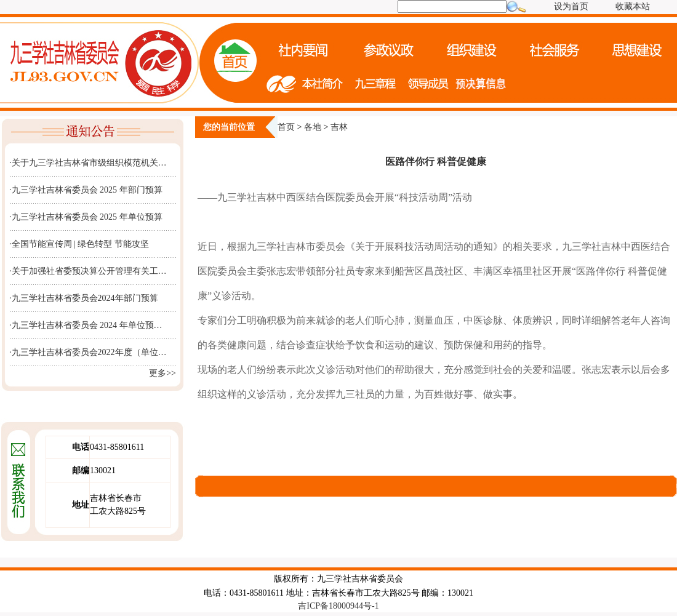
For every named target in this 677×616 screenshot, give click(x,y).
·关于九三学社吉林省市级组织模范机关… (88, 163)
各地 (313, 127)
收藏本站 (633, 6)
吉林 (339, 127)
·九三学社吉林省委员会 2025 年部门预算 (86, 190)
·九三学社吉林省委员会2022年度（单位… (88, 352)
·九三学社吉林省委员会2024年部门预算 (84, 298)
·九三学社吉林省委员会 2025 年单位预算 (86, 217)
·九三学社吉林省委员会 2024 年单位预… (86, 325)
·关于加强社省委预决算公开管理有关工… (88, 271)
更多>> (162, 373)
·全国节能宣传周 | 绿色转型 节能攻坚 (79, 244)
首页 (286, 127)
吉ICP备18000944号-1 (338, 606)
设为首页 (571, 6)
